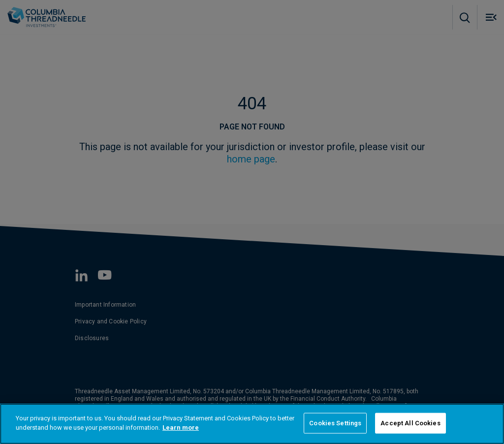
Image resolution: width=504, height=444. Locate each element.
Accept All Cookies (410, 423)
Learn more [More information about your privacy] (181, 428)
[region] (252, 424)
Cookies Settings (335, 423)
